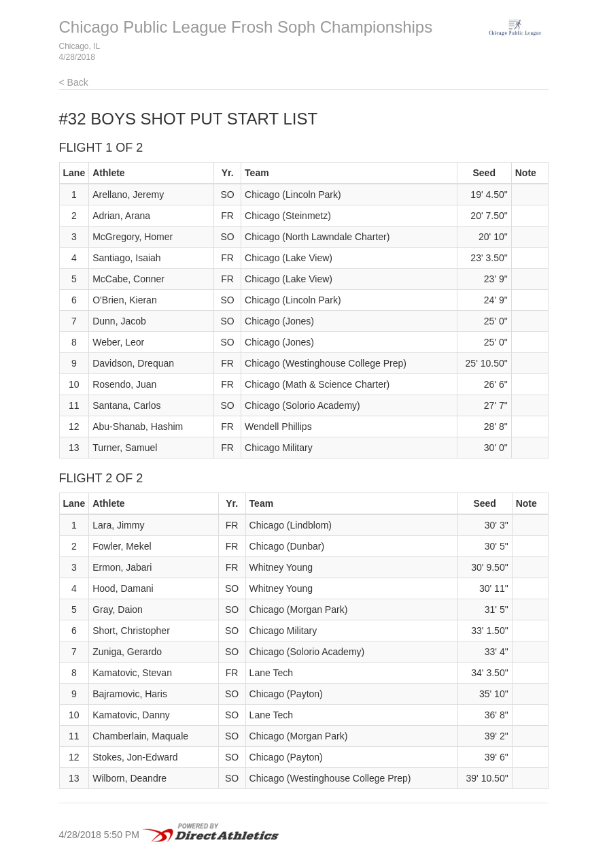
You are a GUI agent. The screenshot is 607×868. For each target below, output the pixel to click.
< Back (74, 82)
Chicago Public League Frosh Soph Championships (246, 27)
